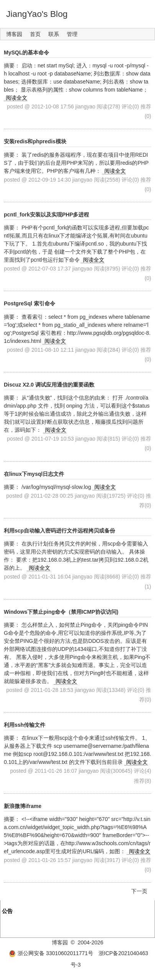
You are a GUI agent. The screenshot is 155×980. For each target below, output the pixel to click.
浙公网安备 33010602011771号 (51, 953)
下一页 (139, 891)
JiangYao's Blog (37, 14)
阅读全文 (16, 98)
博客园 (14, 34)
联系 (54, 34)
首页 (35, 34)
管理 (72, 34)
